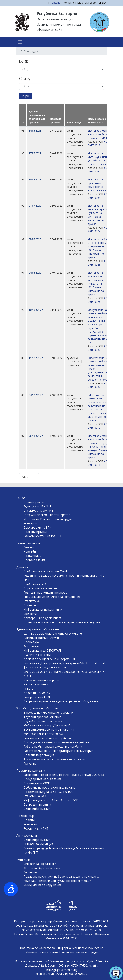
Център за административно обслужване (53, 633)
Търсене (56, 3)
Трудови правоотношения (42, 717)
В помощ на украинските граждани (48, 713)
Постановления (34, 560)
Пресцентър (25, 816)
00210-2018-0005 (100, 348)
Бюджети (30, 614)
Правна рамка (34, 502)
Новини (29, 820)
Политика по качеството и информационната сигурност (63, 622)
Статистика (32, 601)
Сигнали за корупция (38, 844)
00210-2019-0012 (100, 426)
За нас (21, 498)
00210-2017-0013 (100, 143)
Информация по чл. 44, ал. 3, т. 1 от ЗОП (51, 800)
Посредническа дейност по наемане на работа (56, 742)
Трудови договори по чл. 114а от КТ (49, 730)
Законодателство (29, 543)
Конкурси (30, 523)
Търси (26, 96)
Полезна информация (39, 755)
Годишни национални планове (45, 593)
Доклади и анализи (37, 693)
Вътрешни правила (37, 804)
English (103, 3)
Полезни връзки (35, 532)
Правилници (32, 556)
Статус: (26, 78)
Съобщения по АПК (37, 584)
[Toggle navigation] (20, 42)
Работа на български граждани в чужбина (53, 747)
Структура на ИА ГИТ (38, 511)
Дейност (22, 567)
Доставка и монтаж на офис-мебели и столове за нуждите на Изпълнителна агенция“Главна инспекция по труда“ (100, 447)
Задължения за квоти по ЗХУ (44, 734)
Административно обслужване (38, 629)
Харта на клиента (36, 684)
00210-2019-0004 (100, 170)
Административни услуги (41, 638)
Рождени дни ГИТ (36, 828)
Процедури (32, 642)
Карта (80, 3)
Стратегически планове (40, 588)
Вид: (24, 61)
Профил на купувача (31, 771)
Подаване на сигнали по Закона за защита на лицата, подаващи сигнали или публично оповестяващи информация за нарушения (61, 881)
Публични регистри (37, 655)
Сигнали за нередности (40, 864)
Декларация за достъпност (42, 618)
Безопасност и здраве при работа (47, 738)
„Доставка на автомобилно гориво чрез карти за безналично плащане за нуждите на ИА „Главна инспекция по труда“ (99, 408)
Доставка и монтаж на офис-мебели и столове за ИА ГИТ (100, 134)
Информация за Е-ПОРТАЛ (42, 650)
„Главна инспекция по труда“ (59, 24)
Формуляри (32, 646)
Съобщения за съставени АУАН (45, 571)
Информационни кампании (43, 609)
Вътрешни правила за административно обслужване (61, 701)
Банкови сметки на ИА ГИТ (43, 536)
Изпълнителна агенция (55, 19)
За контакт (31, 872)
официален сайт (49, 29)
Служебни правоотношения (43, 721)
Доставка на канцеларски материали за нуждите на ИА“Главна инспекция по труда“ (96, 283)
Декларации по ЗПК (37, 528)
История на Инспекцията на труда (48, 519)
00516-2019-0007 (100, 385)
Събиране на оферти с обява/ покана (49, 787)
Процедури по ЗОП (37, 783)
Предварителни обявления (42, 779)
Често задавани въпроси (41, 680)
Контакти (69, 3)
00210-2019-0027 (100, 229)
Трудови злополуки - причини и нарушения (54, 759)
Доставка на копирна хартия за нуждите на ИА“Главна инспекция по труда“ (99, 215)
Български (90, 3)
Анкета (28, 689)
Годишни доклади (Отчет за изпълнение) (52, 597)
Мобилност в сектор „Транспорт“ (47, 725)
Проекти (30, 605)
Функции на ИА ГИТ (38, 506)
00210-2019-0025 (100, 263)
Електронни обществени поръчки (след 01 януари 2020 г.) (64, 775)
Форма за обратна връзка (42, 868)
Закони (29, 547)
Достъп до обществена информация (49, 659)
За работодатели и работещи (37, 708)
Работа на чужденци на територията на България (58, 751)
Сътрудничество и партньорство (47, 515)
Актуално (30, 763)
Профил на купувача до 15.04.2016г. (48, 792)
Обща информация (37, 809)
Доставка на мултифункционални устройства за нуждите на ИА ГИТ (100, 159)
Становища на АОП (37, 796)
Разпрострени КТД (37, 697)
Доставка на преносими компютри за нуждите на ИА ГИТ (100, 185)
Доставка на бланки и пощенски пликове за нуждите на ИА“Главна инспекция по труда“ (100, 248)
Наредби (30, 552)
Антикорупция (27, 836)
